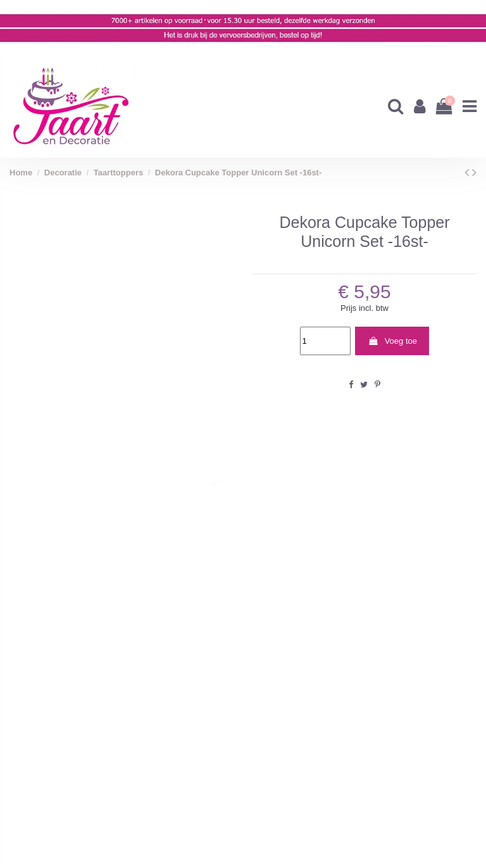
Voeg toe (392, 341)
